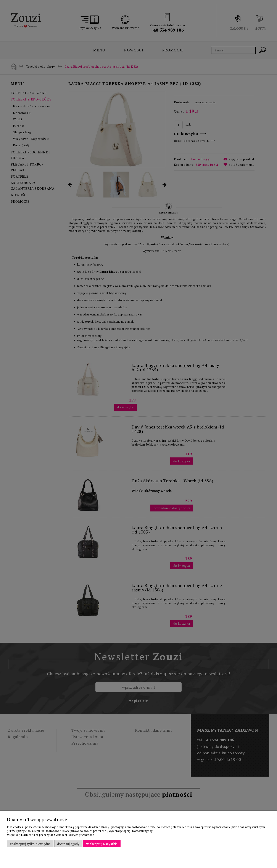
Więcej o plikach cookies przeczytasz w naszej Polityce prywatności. (51, 835)
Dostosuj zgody (68, 844)
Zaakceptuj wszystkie (102, 844)
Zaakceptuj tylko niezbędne (30, 844)
